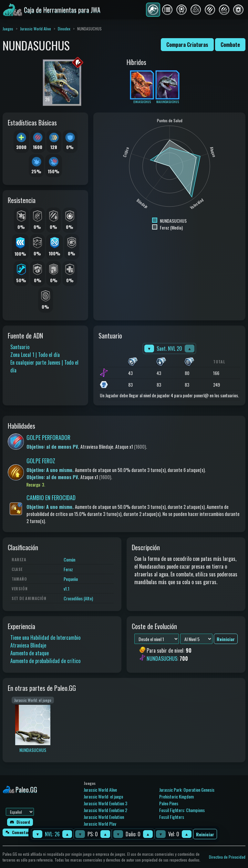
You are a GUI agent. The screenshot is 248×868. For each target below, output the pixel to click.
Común (69, 559)
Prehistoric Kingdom (176, 796)
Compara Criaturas (187, 45)
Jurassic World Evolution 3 (105, 803)
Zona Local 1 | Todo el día (35, 355)
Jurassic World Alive (36, 29)
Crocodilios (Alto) (78, 598)
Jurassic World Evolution (104, 817)
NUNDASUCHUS (162, 659)
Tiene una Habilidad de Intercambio (45, 638)
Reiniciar (205, 834)
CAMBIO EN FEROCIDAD (51, 498)
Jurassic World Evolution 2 (105, 810)
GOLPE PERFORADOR (48, 437)
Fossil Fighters (172, 817)
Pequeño (71, 579)
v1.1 (67, 589)
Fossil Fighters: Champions (182, 810)
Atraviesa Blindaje (28, 645)
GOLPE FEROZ (41, 461)
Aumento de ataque (30, 653)
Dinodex (64, 29)
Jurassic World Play (100, 824)
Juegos (8, 29)
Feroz (68, 569)
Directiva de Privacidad (227, 857)
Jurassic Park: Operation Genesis (187, 790)
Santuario (20, 347)
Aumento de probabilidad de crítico (45, 661)
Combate (230, 45)
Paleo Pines (169, 803)
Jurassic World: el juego (103, 796)
